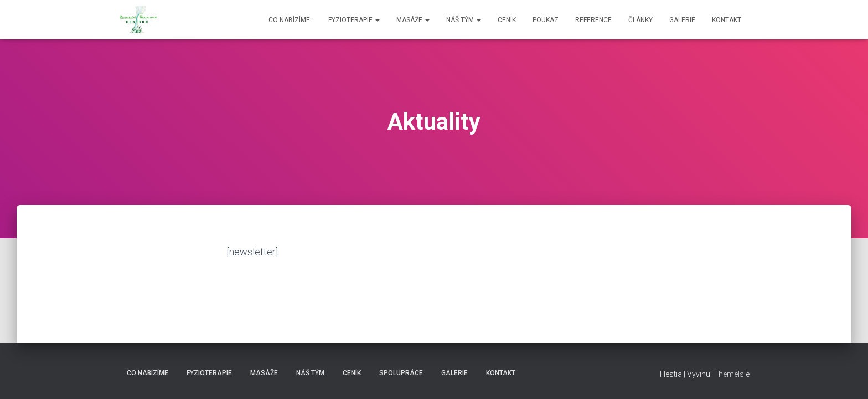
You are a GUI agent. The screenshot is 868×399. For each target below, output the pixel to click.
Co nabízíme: (290, 20)
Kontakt (727, 20)
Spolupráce (401, 373)
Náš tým (464, 20)
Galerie (682, 20)
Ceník (507, 20)
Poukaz (546, 20)
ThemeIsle (732, 374)
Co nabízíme (148, 373)
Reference (593, 20)
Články (640, 20)
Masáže (413, 20)
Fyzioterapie (354, 20)
